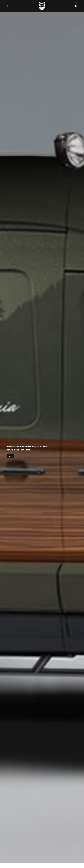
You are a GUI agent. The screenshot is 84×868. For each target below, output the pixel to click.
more (10, 456)
